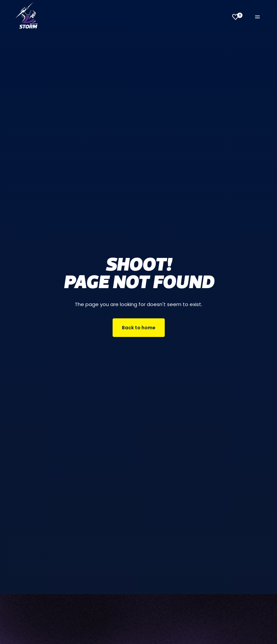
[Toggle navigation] (262, 17)
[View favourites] (235, 17)
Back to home (139, 328)
